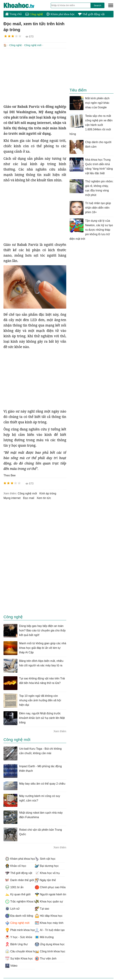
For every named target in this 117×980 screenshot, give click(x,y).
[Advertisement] (35, 76)
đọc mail (29, 498)
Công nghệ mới (33, 45)
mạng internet (12, 498)
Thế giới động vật (91, 14)
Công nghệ (34, 14)
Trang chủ (14, 14)
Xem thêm (60, 731)
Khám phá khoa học (61, 14)
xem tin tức (44, 498)
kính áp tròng (48, 493)
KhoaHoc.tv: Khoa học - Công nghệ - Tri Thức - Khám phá (23, 5)
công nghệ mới (27, 493)
